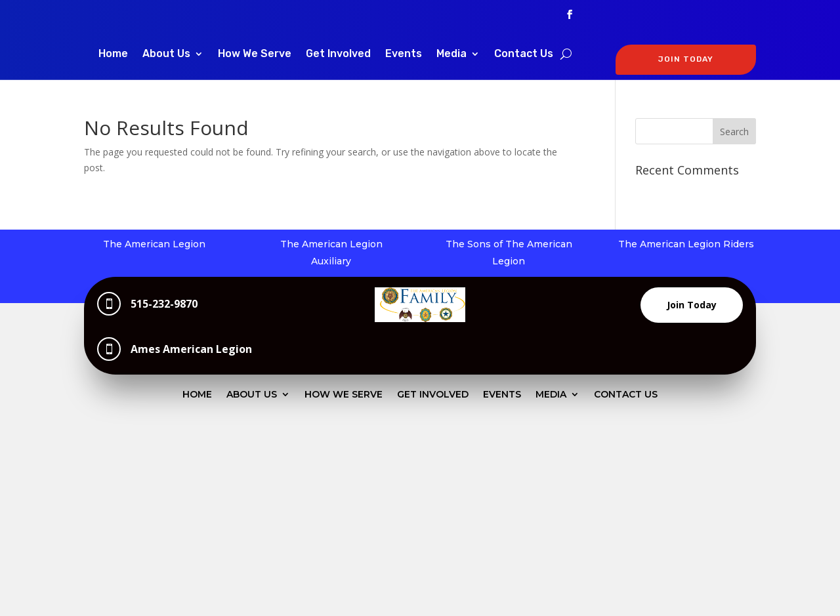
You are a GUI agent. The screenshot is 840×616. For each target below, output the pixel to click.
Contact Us (524, 54)
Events (404, 54)
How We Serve (255, 54)
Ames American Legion (191, 349)
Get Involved (338, 54)
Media (451, 54)
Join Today (692, 305)
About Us (166, 54)
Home (113, 54)
